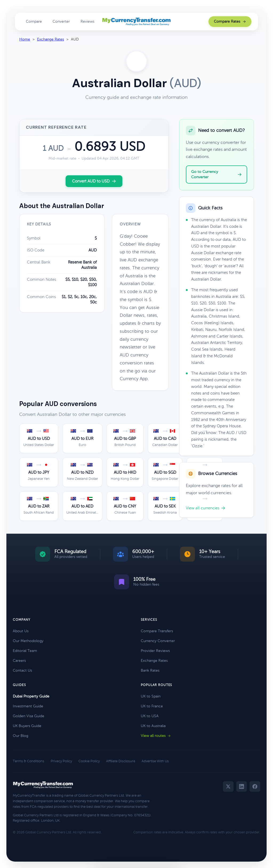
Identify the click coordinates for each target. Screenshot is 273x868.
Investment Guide (28, 706)
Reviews (87, 21)
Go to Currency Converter (216, 174)
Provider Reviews (155, 651)
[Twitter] (228, 786)
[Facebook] (255, 786)
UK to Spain (151, 696)
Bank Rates (150, 670)
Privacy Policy (61, 761)
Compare (34, 21)
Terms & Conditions (29, 761)
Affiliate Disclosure (121, 761)
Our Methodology (28, 641)
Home (25, 39)
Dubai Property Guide (31, 696)
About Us (21, 631)
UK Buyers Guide (27, 726)
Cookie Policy (89, 761)
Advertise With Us (155, 761)
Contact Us (22, 670)
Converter (61, 21)
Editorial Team (25, 651)
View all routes (156, 736)
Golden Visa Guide (29, 716)
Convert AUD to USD (94, 181)
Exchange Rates (51, 39)
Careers (19, 661)
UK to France (152, 706)
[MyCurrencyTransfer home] (137, 22)
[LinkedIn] (242, 786)
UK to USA (150, 716)
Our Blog (21, 736)
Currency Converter (158, 641)
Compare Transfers (157, 631)
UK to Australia (153, 726)
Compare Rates (230, 21)
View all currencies (206, 508)
